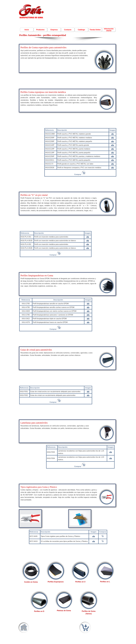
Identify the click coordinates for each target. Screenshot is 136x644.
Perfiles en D (39, 611)
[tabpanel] (67, 58)
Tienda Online (95, 30)
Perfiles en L (105, 582)
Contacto (68, 30)
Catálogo (81, 30)
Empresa (54, 30)
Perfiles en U (80, 582)
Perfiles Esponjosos (56, 582)
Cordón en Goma (31, 582)
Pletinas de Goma (64, 611)
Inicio (27, 30)
